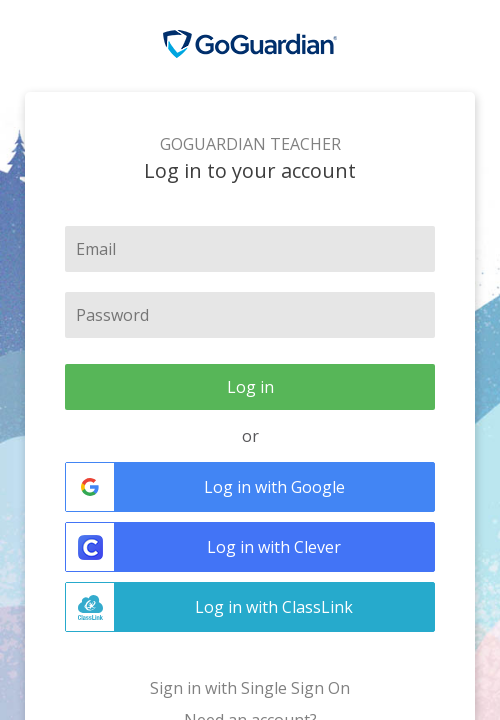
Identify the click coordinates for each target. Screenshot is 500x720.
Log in (250, 387)
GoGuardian (250, 44)
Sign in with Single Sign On (250, 688)
